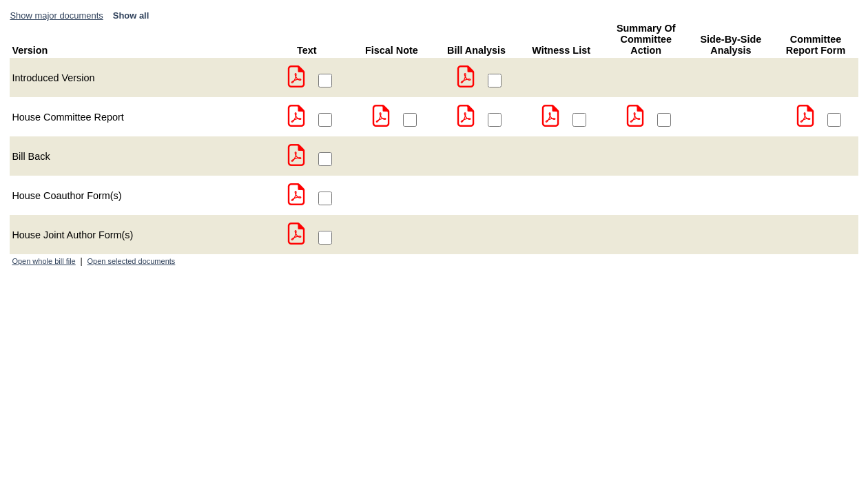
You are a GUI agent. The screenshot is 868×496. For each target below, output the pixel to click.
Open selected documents (132, 261)
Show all (131, 15)
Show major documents (56, 15)
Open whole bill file (43, 261)
